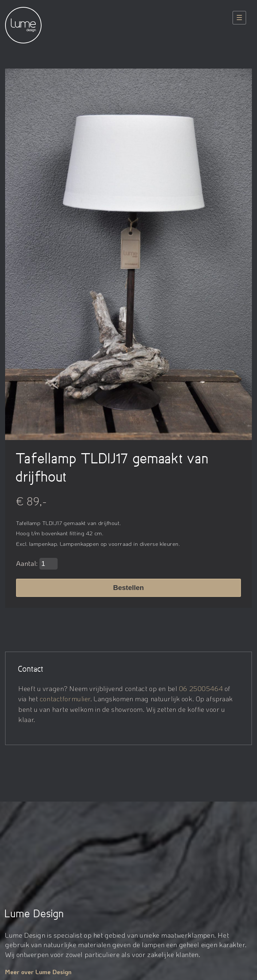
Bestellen (128, 588)
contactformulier (65, 699)
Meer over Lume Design (38, 972)
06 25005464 (201, 688)
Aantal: (37, 564)
